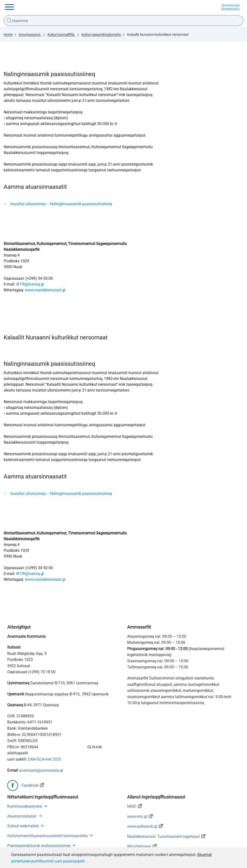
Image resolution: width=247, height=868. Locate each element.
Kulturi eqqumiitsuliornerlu (101, 35)
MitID (132, 806)
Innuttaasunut (30, 35)
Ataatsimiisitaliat (22, 816)
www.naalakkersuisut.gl (45, 290)
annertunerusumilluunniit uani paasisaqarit (48, 861)
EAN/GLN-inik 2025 (45, 759)
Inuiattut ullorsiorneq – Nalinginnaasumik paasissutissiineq (61, 204)
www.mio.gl (137, 816)
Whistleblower (139, 846)
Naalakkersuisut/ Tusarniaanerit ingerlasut (163, 836)
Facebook (30, 785)
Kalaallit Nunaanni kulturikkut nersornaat (158, 35)
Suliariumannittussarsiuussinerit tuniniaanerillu (48, 836)
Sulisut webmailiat (23, 826)
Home (8, 35)
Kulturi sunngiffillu (61, 35)
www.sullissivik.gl (142, 826)
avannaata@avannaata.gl (41, 770)
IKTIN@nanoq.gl (30, 284)
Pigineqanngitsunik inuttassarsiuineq (39, 846)
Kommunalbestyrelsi (25, 806)
